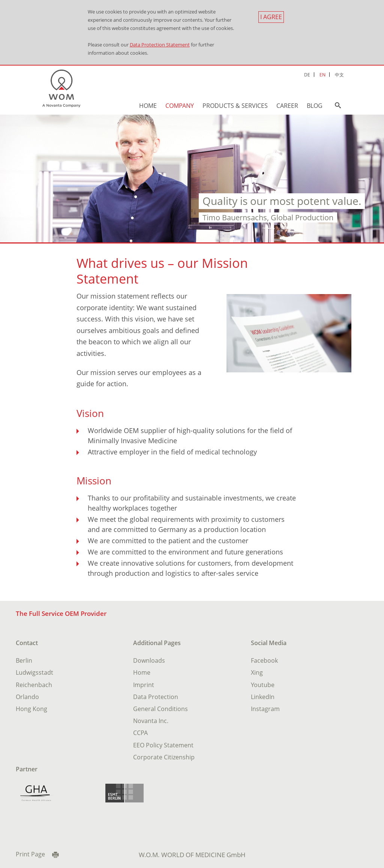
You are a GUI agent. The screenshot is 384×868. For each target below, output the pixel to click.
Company (180, 106)
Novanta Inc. (151, 721)
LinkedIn (263, 697)
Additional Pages (157, 643)
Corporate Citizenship (164, 757)
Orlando (27, 697)
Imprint (144, 685)
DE (307, 75)
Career (287, 106)
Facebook (264, 660)
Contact (27, 643)
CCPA (140, 733)
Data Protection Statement (160, 45)
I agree (271, 17)
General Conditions (160, 709)
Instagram (265, 709)
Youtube (263, 685)
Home (148, 106)
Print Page (30, 854)
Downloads (149, 660)
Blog (315, 106)
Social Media (269, 643)
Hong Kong (31, 709)
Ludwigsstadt (34, 672)
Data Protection (156, 697)
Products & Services (235, 106)
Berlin (24, 660)
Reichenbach (34, 685)
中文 (339, 75)
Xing (257, 672)
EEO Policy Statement (163, 745)
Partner (27, 769)
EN (322, 75)
